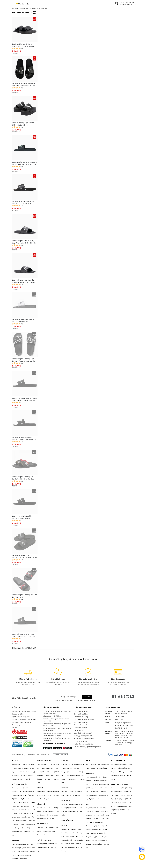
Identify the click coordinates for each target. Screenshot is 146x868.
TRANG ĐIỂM (90, 773)
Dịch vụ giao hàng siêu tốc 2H (84, 736)
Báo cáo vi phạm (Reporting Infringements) (88, 747)
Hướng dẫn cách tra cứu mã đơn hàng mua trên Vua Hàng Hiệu (57, 712)
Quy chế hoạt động (18, 714)
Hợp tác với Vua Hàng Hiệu (21, 717)
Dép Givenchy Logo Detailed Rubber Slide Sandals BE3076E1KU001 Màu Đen (25, 399)
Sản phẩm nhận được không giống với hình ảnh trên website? (57, 725)
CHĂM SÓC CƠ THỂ (43, 824)
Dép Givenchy (31, 9)
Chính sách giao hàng (81, 717)
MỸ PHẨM (64, 826)
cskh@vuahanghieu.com (123, 723)
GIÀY (88, 804)
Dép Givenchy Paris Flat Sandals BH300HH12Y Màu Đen (23, 321)
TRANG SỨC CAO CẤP (118, 761)
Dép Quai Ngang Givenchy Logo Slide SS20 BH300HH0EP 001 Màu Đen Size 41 (24, 635)
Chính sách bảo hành (81, 714)
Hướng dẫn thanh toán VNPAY (22, 722)
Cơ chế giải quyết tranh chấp (83, 733)
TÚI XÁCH (15, 761)
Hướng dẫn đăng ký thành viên (84, 739)
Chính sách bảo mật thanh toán (84, 725)
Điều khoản (32, 755)
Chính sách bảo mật (80, 728)
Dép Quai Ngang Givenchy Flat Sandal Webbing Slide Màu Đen (23, 478)
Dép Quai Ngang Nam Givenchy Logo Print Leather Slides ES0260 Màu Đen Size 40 (24, 281)
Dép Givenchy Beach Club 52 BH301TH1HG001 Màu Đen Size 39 (24, 557)
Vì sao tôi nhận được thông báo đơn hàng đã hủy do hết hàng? (57, 730)
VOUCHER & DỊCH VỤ (44, 761)
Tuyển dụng (16, 725)
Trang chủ (15, 9)
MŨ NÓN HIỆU (41, 804)
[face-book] (114, 697)
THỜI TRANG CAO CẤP (19, 784)
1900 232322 (131, 5)
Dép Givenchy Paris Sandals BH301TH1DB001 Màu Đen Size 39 (24, 438)
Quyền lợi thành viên (81, 741)
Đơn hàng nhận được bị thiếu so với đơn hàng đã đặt (56, 720)
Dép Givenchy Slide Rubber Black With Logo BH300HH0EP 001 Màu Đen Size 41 (24, 85)
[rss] (132, 697)
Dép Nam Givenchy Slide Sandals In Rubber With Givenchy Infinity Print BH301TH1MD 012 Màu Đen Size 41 (25, 163)
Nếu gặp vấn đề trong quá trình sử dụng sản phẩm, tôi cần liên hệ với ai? (57, 734)
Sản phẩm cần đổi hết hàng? (52, 716)
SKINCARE (16, 840)
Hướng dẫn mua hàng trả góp (83, 744)
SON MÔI (89, 761)
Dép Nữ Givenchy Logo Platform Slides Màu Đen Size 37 (23, 124)
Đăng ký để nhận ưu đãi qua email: (24, 698)
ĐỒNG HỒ (40, 788)
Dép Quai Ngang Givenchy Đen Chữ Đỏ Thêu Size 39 (24, 596)
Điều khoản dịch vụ (80, 730)
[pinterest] (123, 697)
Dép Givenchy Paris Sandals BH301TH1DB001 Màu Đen (22, 517)
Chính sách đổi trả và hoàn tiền (84, 719)
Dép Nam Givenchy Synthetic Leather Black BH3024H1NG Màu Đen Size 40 (24, 45)
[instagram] (119, 697)
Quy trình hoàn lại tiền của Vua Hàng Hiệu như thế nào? (56, 739)
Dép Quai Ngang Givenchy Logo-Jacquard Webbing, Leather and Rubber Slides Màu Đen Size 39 (23, 360)
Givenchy (22, 9)
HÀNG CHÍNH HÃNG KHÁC (119, 784)
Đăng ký (87, 697)
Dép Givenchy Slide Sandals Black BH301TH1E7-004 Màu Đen (24, 202)
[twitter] (128, 697)
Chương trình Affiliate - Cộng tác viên (24, 719)
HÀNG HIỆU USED (67, 820)
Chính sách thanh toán (81, 722)
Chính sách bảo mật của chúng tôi (86, 700)
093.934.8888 (130, 2)
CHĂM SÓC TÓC (67, 800)
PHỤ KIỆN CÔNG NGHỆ (44, 840)
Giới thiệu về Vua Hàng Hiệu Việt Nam (24, 711)
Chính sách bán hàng (81, 711)
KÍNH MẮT (65, 788)
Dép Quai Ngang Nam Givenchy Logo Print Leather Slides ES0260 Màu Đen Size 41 (24, 242)
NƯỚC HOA (65, 761)
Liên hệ (14, 728)
